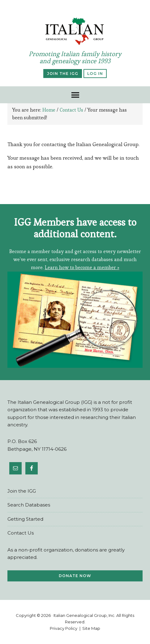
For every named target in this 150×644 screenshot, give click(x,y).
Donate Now (75, 576)
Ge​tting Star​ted (25, 519)
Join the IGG (63, 74)
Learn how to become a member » (82, 267)
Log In (95, 74)
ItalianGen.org (75, 31)
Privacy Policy (64, 628)
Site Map (91, 628)
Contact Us (21, 533)
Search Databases (29, 505)
